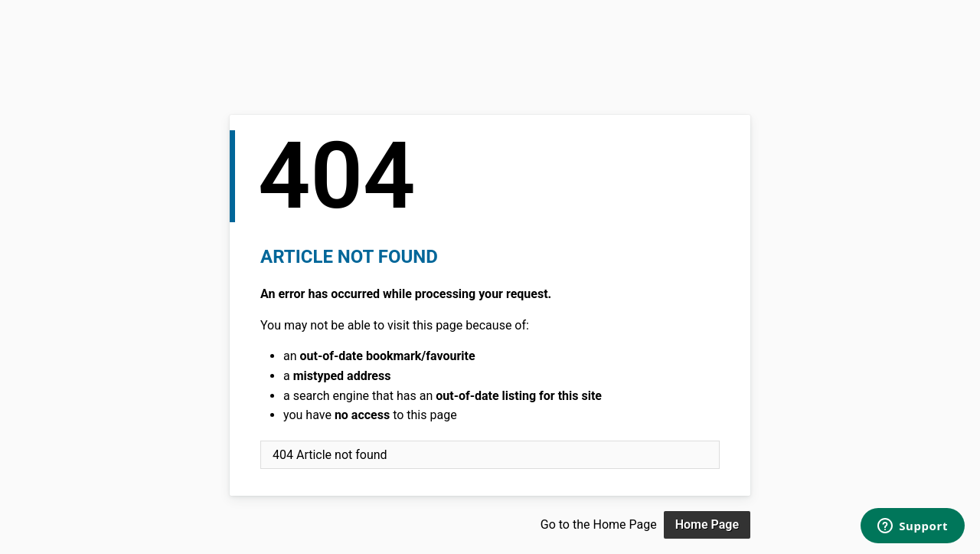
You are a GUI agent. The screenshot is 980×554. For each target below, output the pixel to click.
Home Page (707, 524)
